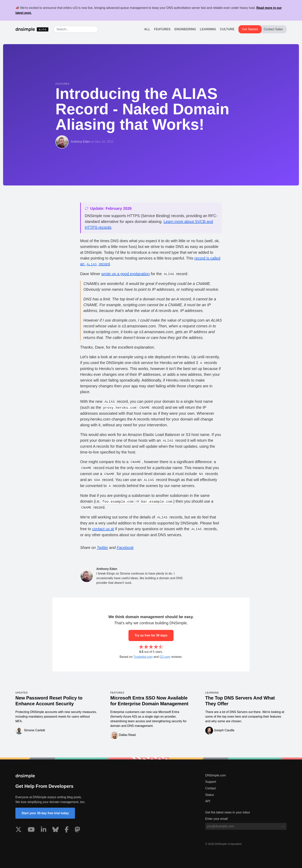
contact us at (103, 529)
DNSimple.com (216, 775)
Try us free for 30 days (151, 635)
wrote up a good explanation (125, 274)
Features (162, 29)
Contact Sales (273, 29)
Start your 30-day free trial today (45, 813)
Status (210, 795)
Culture (227, 29)
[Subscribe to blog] (283, 826)
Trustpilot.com (143, 657)
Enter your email (217, 819)
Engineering (185, 29)
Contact (211, 788)
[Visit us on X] (18, 830)
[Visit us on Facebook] (67, 830)
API (208, 801)
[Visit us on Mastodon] (77, 830)
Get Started (250, 29)
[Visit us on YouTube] (31, 830)
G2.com (165, 657)
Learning (208, 29)
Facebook (125, 548)
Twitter (103, 548)
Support (211, 782)
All (147, 29)
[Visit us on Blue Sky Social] (55, 830)
